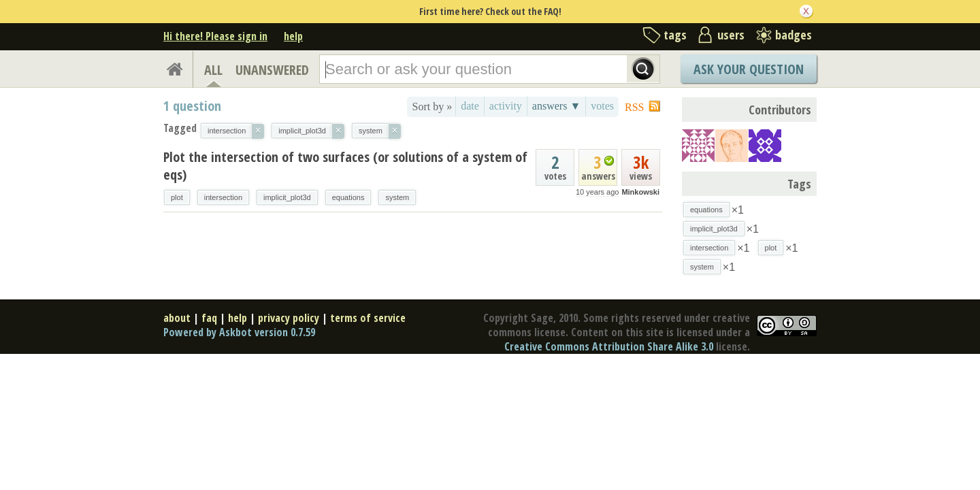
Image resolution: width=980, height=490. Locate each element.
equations (348, 197)
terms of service (368, 318)
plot (177, 197)
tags (675, 35)
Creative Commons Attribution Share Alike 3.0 (609, 346)
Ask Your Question (749, 69)
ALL (213, 70)
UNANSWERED (272, 70)
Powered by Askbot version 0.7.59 (239, 332)
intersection (223, 197)
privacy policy (289, 318)
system (397, 197)
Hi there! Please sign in (215, 36)
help (293, 36)
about (177, 318)
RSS (634, 107)
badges (794, 35)
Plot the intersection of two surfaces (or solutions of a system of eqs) (345, 166)
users (731, 35)
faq (209, 318)
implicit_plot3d (287, 197)
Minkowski (640, 192)
